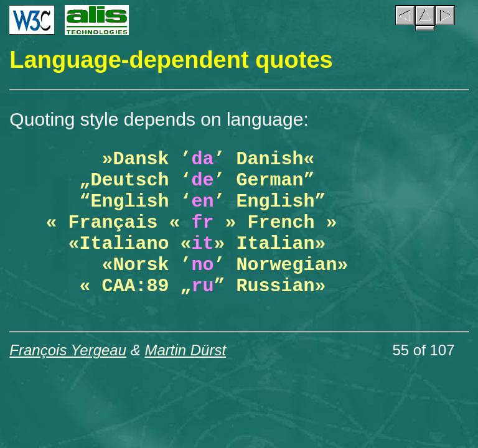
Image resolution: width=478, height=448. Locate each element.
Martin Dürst (185, 350)
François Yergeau (68, 350)
